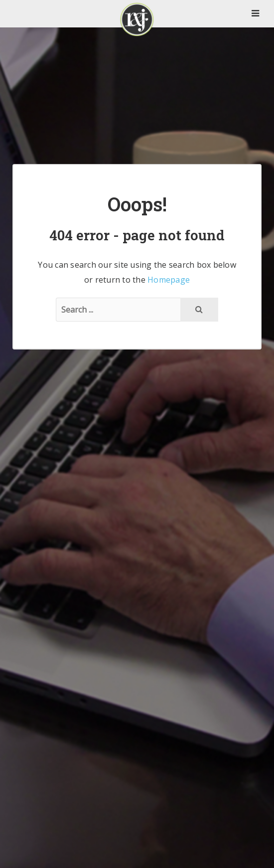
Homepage (169, 280)
